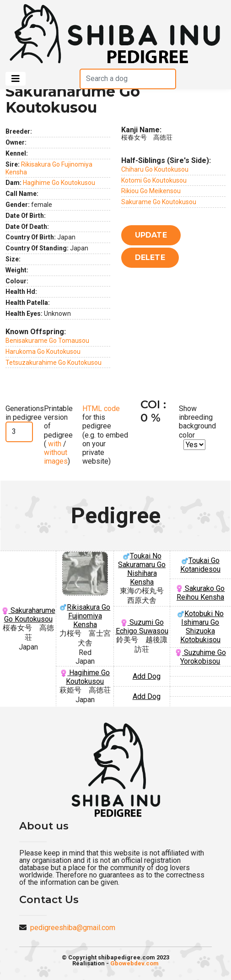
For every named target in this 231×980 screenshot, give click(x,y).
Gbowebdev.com (134, 963)
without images (56, 457)
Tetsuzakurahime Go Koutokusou (54, 363)
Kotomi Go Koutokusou (154, 180)
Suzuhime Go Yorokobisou (200, 657)
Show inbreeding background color (197, 422)
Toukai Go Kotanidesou (200, 565)
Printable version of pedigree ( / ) (58, 435)
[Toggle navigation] (16, 79)
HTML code (101, 409)
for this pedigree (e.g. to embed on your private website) (105, 435)
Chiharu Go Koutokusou (155, 169)
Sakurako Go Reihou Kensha (200, 593)
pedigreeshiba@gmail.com (73, 928)
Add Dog (147, 676)
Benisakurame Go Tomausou (47, 341)
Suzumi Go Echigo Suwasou (142, 627)
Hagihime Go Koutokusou (59, 183)
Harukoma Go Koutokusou (43, 352)
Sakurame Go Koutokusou (159, 202)
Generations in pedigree (25, 413)
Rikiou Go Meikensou (151, 191)
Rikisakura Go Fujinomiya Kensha (85, 590)
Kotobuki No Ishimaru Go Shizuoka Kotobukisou (200, 627)
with (54, 444)
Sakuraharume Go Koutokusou (28, 615)
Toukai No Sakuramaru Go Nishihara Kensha (142, 569)
